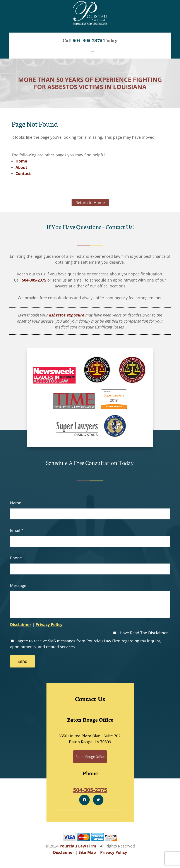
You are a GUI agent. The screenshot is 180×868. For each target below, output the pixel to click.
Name (16, 503)
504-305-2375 (88, 40)
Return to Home (90, 202)
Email (17, 530)
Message (18, 585)
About (21, 167)
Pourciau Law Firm (78, 846)
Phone (16, 558)
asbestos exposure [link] (67, 315)
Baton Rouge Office (90, 757)
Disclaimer (21, 624)
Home (21, 161)
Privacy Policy (49, 624)
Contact (23, 173)
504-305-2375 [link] (34, 280)
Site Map (87, 852)
